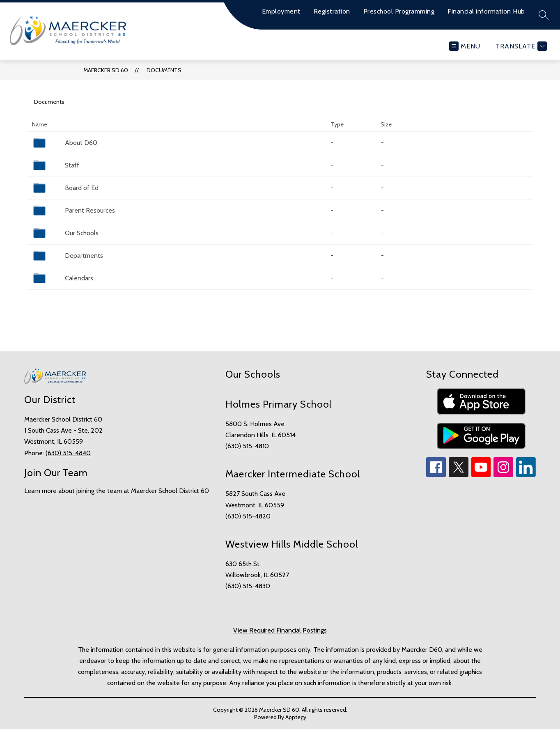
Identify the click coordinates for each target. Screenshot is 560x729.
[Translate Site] (520, 46)
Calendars (79, 278)
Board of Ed (82, 188)
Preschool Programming (399, 11)
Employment (281, 11)
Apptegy (296, 717)
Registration (332, 11)
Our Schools (82, 233)
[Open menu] (465, 46)
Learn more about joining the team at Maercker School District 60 (117, 491)
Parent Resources (90, 210)
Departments (84, 256)
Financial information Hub (486, 11)
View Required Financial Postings (280, 630)
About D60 (81, 143)
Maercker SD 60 (106, 70)
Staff (72, 165)
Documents (164, 70)
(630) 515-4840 (68, 453)
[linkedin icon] (526, 475)
